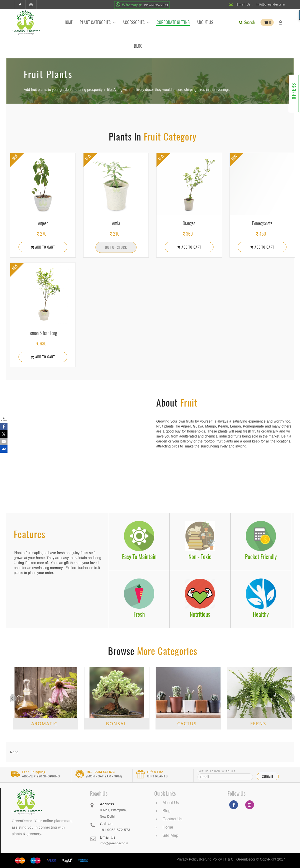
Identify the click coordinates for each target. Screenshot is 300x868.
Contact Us (172, 819)
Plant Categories (98, 22)
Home (68, 22)
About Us (205, 22)
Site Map (170, 835)
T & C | (230, 859)
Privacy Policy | (188, 859)
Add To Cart (43, 247)
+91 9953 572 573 (115, 830)
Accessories (136, 22)
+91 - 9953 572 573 (100, 772)
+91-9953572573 (142, 5)
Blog (138, 46)
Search (246, 22)
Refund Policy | (212, 859)
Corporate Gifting (173, 22)
